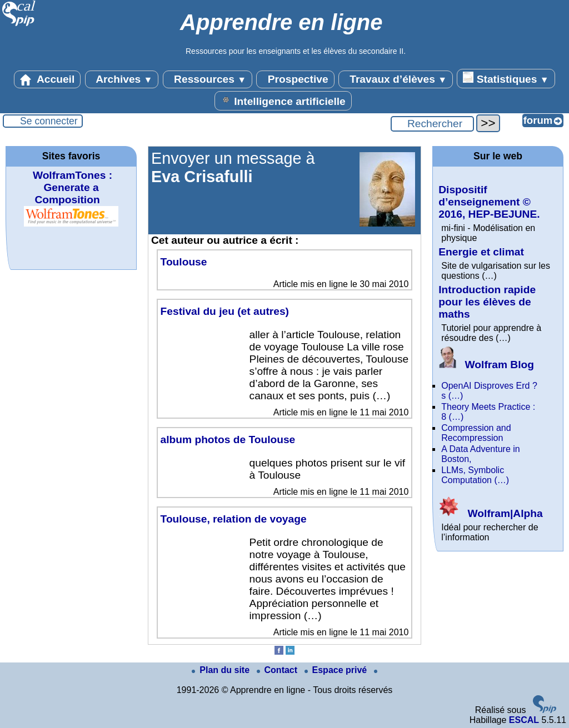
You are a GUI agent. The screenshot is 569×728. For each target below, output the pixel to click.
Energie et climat (481, 252)
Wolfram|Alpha (490, 513)
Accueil (47, 79)
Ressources (208, 79)
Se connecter (49, 121)
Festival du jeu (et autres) (225, 311)
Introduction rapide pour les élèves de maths (487, 302)
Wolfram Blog (486, 365)
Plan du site (222, 670)
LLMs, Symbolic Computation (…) (475, 475)
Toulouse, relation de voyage (234, 519)
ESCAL (524, 720)
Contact (278, 670)
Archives (122, 79)
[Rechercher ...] (432, 124)
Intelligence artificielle (283, 101)
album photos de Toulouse (228, 440)
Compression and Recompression (476, 433)
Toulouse (184, 262)
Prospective (295, 79)
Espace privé (337, 670)
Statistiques (506, 78)
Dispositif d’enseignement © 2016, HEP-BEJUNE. (489, 202)
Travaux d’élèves (396, 79)
